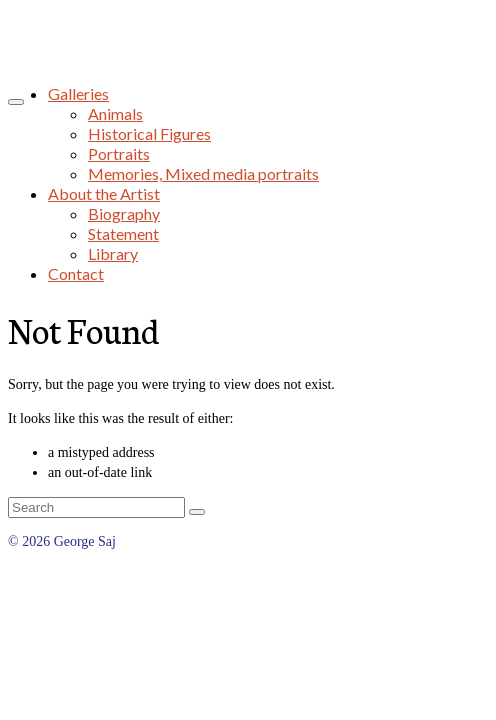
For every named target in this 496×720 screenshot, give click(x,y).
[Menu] (16, 102)
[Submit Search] (197, 512)
